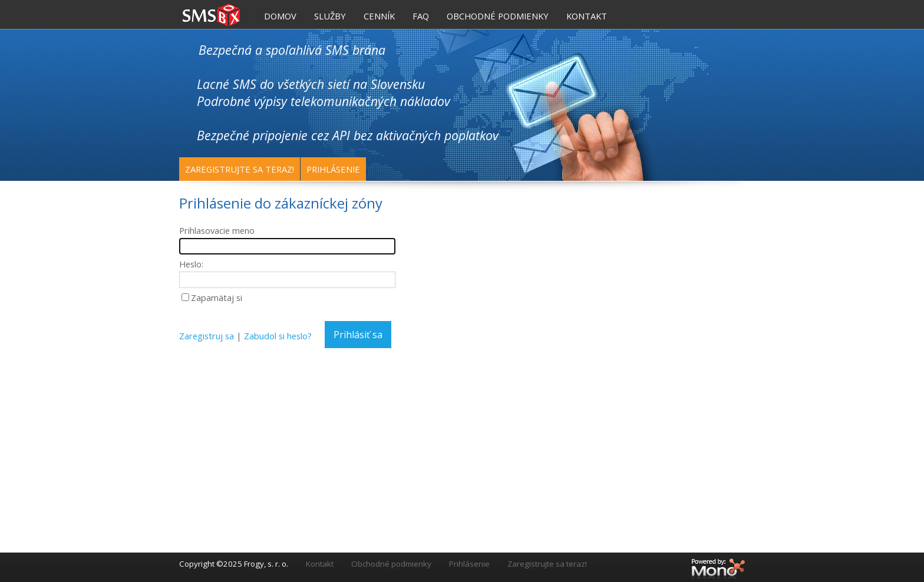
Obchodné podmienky (391, 564)
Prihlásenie (333, 169)
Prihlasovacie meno (217, 230)
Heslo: (191, 264)
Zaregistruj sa (207, 336)
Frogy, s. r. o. (266, 564)
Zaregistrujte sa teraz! (240, 169)
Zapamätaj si (217, 297)
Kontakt (320, 564)
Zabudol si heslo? (278, 336)
